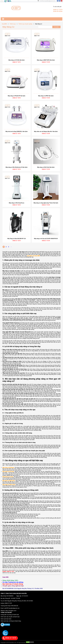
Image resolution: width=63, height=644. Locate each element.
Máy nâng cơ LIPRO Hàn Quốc (46, 96)
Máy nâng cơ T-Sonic (8, 477)
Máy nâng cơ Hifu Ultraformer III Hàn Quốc (17, 167)
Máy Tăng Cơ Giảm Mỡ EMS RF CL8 (17, 239)
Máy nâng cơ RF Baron (8, 467)
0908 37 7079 (8, 603)
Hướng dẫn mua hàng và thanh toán (10, 615)
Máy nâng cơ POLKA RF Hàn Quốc (17, 96)
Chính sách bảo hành (6, 619)
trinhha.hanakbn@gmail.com (48, 1)
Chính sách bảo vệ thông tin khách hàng (11, 621)
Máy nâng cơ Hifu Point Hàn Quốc (46, 167)
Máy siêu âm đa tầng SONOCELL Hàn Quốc (17, 131)
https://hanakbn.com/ (11, 611)
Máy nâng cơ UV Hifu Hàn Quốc (17, 60)
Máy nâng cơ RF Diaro (8, 471)
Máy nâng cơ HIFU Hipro (9, 481)
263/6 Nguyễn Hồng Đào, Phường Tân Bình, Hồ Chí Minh (19, 601)
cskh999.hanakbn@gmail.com (12, 608)
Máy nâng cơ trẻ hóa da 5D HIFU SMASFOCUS (46, 239)
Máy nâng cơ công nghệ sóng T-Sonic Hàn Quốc (46, 203)
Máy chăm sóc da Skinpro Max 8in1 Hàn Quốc (46, 131)
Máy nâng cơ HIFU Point (9, 484)
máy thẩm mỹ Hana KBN (33, 256)
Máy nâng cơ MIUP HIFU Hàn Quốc (46, 60)
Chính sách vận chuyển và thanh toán (10, 617)
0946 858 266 (15, 606)
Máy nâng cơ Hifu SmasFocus (17, 203)
